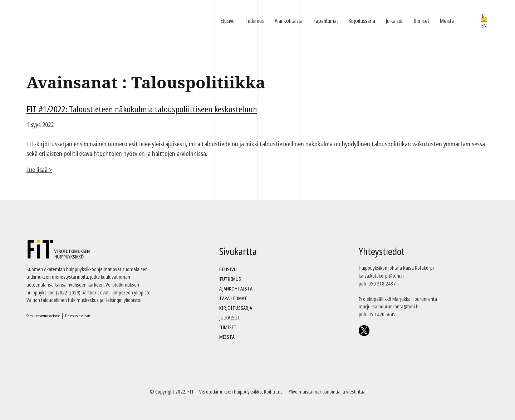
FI (484, 16)
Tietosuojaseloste (78, 316)
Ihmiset (421, 21)
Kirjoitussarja (362, 21)
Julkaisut (394, 21)
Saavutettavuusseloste (43, 316)
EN (484, 26)
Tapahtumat (326, 21)
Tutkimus (255, 21)
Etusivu (228, 21)
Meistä (447, 21)
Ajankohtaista (289, 21)
